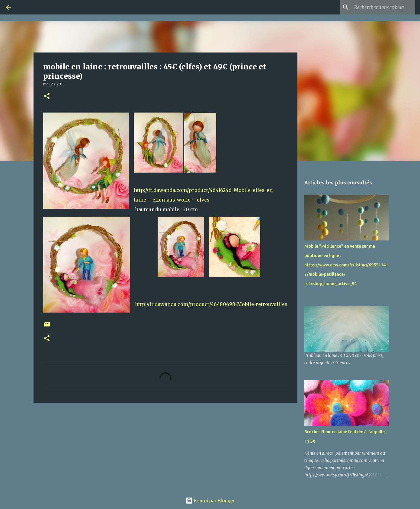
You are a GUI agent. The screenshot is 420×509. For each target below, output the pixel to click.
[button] (47, 96)
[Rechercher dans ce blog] (383, 7)
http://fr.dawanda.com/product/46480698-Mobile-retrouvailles (211, 304)
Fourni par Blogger (210, 501)
